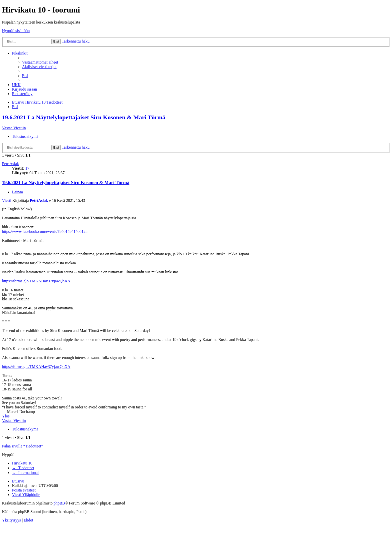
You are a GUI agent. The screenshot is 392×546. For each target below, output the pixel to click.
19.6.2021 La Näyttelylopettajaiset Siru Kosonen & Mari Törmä (84, 117)
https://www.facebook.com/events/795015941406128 (45, 231)
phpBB (59, 503)
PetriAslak (10, 164)
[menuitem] (40, 62)
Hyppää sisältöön (16, 31)
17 (27, 168)
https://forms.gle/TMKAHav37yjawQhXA (36, 281)
